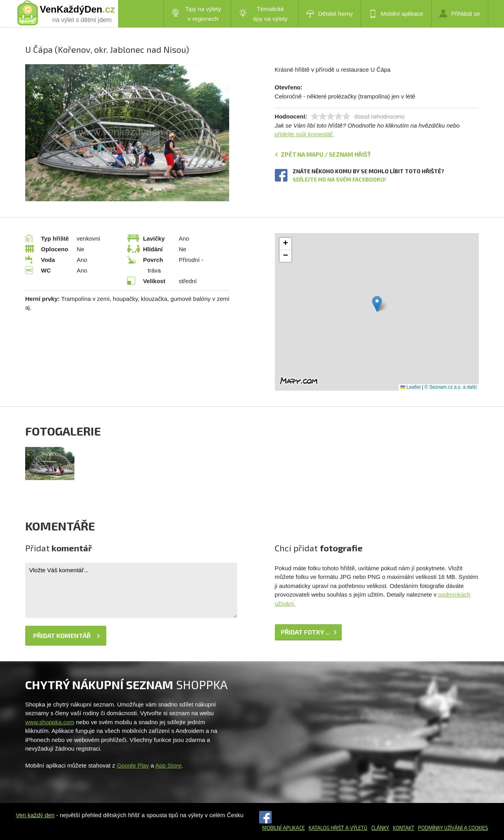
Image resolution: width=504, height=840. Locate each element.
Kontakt (404, 828)
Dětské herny (330, 14)
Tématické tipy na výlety (263, 14)
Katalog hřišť (326, 828)
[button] (377, 304)
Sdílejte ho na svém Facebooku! (339, 179)
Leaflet (410, 387)
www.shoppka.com (50, 722)
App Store (168, 765)
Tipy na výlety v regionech (196, 14)
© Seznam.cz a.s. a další (451, 387)
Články (380, 828)
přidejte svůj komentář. (305, 134)
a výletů (356, 828)
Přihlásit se (460, 13)
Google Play (133, 765)
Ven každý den (35, 815)
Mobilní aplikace (396, 14)
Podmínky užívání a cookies (453, 828)
